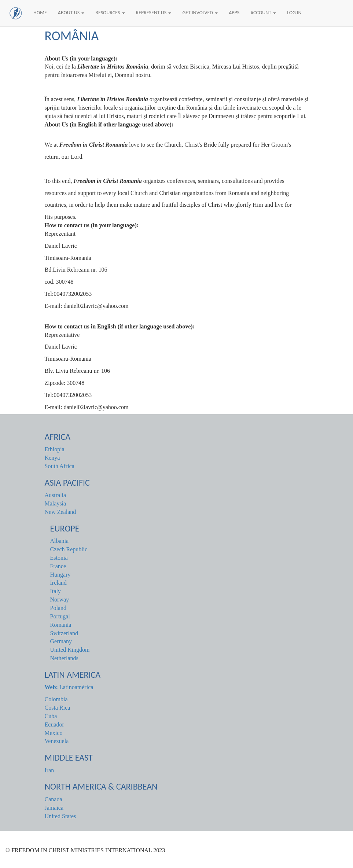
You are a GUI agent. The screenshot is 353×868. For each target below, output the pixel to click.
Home (40, 13)
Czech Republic (69, 549)
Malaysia (56, 503)
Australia (56, 495)
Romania (61, 625)
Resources (110, 13)
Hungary (60, 575)
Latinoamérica (69, 687)
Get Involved (200, 13)
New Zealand (60, 512)
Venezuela (57, 741)
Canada (54, 799)
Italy (56, 591)
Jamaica (54, 808)
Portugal (60, 616)
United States (60, 816)
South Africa (60, 466)
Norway (60, 599)
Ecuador (54, 724)
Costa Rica (58, 708)
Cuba (51, 716)
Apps (234, 13)
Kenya (52, 458)
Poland (58, 608)
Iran (49, 770)
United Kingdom (70, 650)
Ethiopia (55, 449)
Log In (294, 13)
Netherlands (64, 658)
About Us (71, 13)
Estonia (59, 558)
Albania (60, 541)
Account (263, 13)
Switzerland (64, 633)
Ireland (58, 583)
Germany (61, 641)
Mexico (54, 733)
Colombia (56, 699)
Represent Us (154, 13)
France (58, 566)
